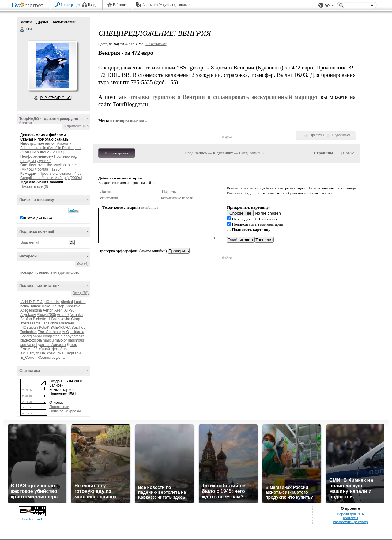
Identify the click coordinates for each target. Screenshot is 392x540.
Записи (26, 22)
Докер (72, 345)
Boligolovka (60, 319)
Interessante (30, 323)
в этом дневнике (38, 218)
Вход (92, 5)
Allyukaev (28, 315)
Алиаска (59, 345)
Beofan (26, 319)
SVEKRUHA (60, 328)
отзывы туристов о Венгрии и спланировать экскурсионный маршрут (224, 97)
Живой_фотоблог (53, 349)
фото (75, 272)
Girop (75, 319)
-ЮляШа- (52, 302)
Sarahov (78, 328)
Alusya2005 (46, 315)
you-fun (44, 345)
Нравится (317, 135)
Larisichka (50, 323)
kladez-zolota (31, 340)
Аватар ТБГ (52, 66)
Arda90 (63, 315)
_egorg (26, 336)
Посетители (59, 407)
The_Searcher (49, 332)
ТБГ (22, 29)
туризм (64, 272)
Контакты (351, 518)
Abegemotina (31, 310)
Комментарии (64, 22)
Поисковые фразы (65, 411)
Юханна (44, 358)
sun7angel (29, 345)
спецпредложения (128, 120)
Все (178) (81, 293)
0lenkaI (67, 302)
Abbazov (72, 306)
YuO (65, 332)
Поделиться (341, 135)
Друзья (42, 22)
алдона (58, 358)
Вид (329, 6)
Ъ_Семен (28, 358)
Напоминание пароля (176, 198)
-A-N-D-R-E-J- (32, 302)
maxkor (61, 340)
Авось (147, 5)
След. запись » (252, 153)
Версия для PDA (350, 514)
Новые (348, 153)
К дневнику (223, 153)
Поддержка (321, 5)
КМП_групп (30, 353)
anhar (38, 336)
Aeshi (59, 310)
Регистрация (70, 5)
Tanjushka (28, 332)
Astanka (76, 315)
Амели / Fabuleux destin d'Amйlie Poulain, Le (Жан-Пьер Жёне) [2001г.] (50, 148)
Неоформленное (35, 156)
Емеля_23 (29, 349)
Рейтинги (120, 5)
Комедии (28, 174)
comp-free (51, 336)
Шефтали (72, 353)
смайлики (150, 207)
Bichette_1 (41, 319)
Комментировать (117, 153)
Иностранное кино (37, 144)
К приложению (76, 126)
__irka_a (77, 332)
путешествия (46, 272)
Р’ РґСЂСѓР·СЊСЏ (57, 98)
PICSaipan (29, 328)
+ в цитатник (156, 44)
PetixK (44, 328)
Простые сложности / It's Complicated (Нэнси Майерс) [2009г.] (51, 176)
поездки (27, 272)
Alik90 (69, 310)
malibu (48, 340)
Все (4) (83, 264)
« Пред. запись (194, 153)
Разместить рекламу (350, 522)
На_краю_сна (52, 353)
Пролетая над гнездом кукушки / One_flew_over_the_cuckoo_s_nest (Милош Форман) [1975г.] (49, 163)
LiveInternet (29, 6)
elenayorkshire (73, 336)
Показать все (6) (34, 186)
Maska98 (67, 323)
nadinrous (76, 340)
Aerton (48, 310)
